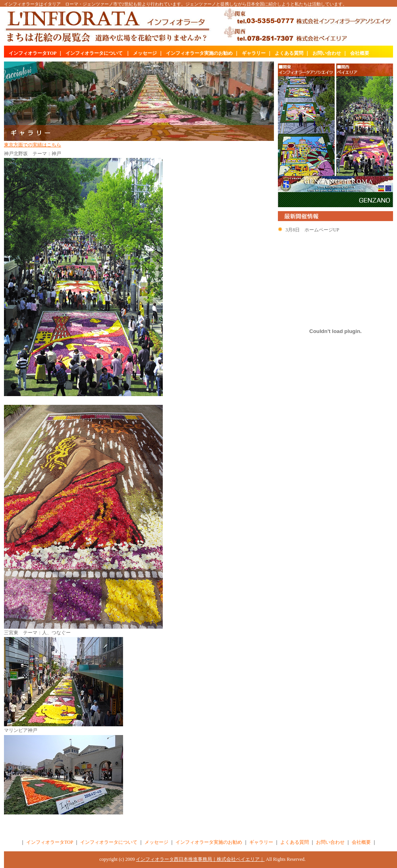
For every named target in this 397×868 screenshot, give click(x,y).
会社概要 (360, 53)
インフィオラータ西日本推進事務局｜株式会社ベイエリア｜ (200, 859)
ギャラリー (254, 53)
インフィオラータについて (94, 53)
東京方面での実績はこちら (33, 145)
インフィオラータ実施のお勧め (199, 53)
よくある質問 (289, 53)
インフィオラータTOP (33, 53)
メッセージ (145, 53)
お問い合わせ (327, 53)
